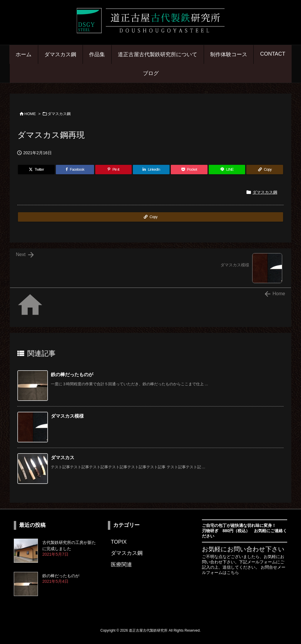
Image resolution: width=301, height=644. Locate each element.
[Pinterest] (114, 170)
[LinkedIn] (151, 170)
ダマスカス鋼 (59, 114)
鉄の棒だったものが (72, 375)
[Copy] (265, 170)
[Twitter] (36, 170)
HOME (30, 114)
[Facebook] (75, 170)
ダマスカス (63, 458)
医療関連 (121, 565)
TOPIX (119, 542)
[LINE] (227, 170)
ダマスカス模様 (67, 416)
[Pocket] (189, 170)
